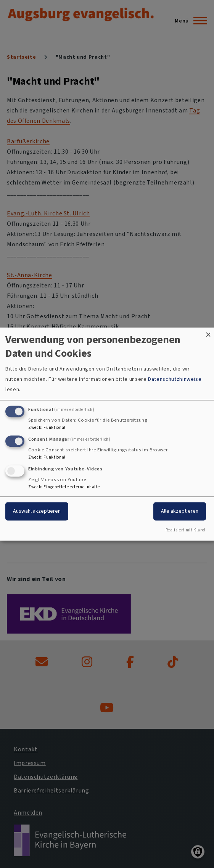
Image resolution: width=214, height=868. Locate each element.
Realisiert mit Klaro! (186, 530)
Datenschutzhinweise (175, 379)
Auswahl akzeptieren (37, 511)
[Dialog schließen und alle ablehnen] (208, 332)
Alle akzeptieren (180, 511)
